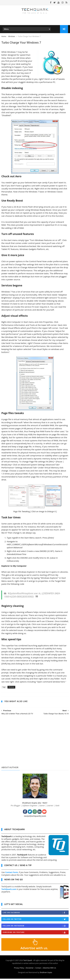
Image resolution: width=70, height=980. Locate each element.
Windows (12, 37)
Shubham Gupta (46, 974)
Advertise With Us (49, 969)
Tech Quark (28, 962)
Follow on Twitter (36, 920)
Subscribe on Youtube (36, 934)
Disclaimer (30, 969)
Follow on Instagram (36, 927)
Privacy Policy (19, 969)
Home (4, 37)
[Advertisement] (35, 744)
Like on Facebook (36, 914)
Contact (38, 969)
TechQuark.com (9, 890)
